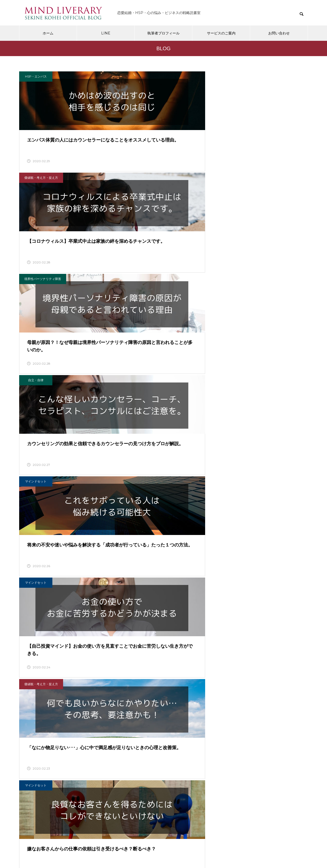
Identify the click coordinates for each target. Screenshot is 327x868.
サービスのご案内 (221, 33)
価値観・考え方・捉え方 (141, 76)
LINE (106, 33)
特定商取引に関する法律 (182, 844)
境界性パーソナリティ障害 (242, 76)
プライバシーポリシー (136, 844)
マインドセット (135, 187)
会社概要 (101, 844)
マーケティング (235, 517)
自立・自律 (36, 187)
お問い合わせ (279, 33)
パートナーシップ (136, 407)
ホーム (48, 33)
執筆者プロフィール (163, 33)
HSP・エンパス (36, 76)
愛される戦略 (36, 627)
